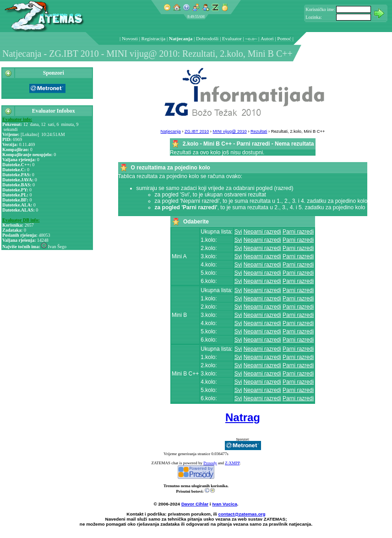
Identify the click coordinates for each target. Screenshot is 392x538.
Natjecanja (181, 38)
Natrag (243, 417)
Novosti (130, 38)
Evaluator (232, 38)
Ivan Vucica (224, 504)
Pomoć (284, 38)
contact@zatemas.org (242, 514)
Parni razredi (298, 232)
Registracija (154, 38)
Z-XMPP (232, 463)
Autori (267, 38)
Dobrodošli (207, 38)
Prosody (210, 463)
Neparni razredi (262, 232)
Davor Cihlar (195, 504)
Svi (238, 232)
